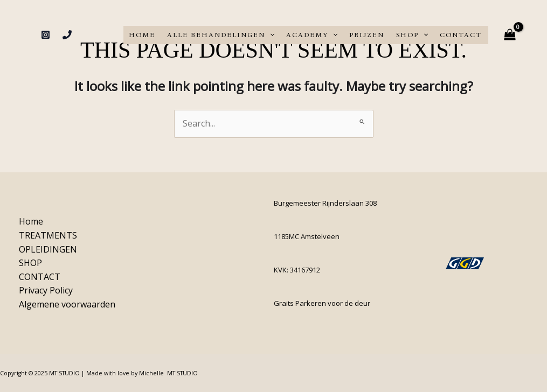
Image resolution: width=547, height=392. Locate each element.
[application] (270, 35)
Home (142, 35)
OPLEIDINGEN (48, 249)
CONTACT (461, 35)
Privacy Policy (46, 290)
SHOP (412, 35)
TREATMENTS (48, 235)
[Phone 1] (67, 35)
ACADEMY (312, 35)
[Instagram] (46, 35)
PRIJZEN (367, 35)
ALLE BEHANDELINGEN (221, 35)
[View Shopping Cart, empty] (510, 35)
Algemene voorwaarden (67, 304)
